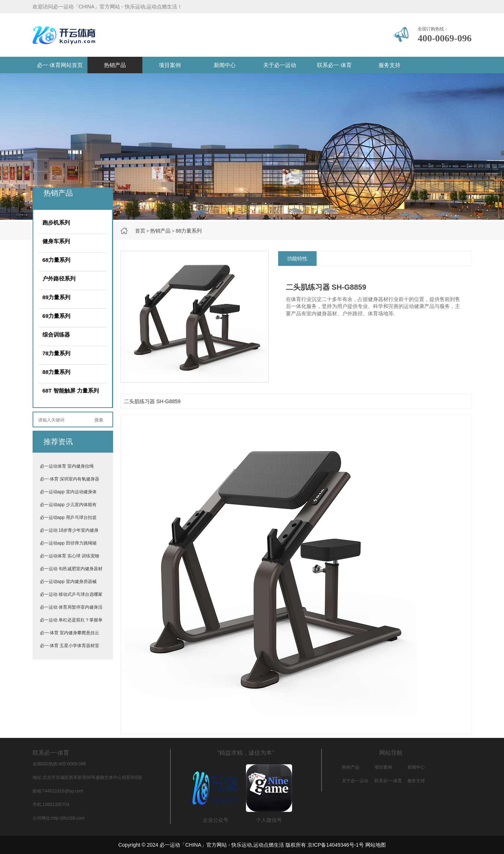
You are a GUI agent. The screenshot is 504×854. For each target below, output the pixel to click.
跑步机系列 (56, 222)
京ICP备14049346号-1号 (336, 845)
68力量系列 (57, 260)
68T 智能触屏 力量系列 (71, 391)
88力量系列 (189, 231)
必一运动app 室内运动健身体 (68, 492)
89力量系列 (57, 297)
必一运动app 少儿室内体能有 (68, 505)
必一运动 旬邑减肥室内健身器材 (71, 569)
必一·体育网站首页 (60, 65)
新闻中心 (225, 65)
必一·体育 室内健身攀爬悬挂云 (70, 633)
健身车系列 (56, 241)
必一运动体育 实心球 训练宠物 (70, 556)
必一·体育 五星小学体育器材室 (70, 646)
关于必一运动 (280, 65)
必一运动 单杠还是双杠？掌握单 (71, 620)
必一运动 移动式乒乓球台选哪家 (71, 594)
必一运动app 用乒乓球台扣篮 (68, 517)
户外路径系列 (59, 279)
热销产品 (115, 65)
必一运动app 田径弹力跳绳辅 (68, 543)
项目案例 (170, 65)
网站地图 (376, 845)
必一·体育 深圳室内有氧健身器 (70, 479)
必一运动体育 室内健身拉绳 (67, 466)
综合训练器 (56, 335)
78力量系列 (57, 353)
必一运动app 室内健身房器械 (68, 582)
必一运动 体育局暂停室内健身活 (71, 607)
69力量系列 (57, 316)
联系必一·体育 (334, 65)
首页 (140, 231)
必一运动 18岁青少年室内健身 (69, 530)
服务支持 (389, 65)
